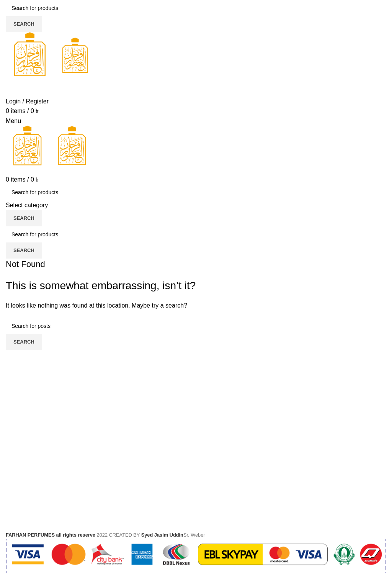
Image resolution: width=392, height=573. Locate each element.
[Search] (196, 8)
